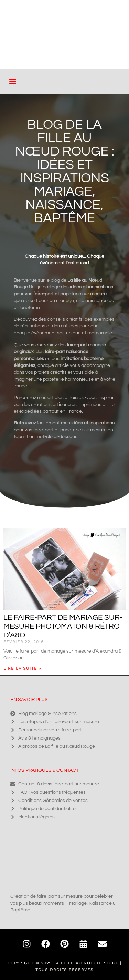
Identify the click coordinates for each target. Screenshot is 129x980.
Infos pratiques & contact (45, 770)
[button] (13, 82)
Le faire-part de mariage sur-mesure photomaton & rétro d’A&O (63, 626)
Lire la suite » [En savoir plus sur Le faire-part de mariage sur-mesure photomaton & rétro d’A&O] (22, 668)
